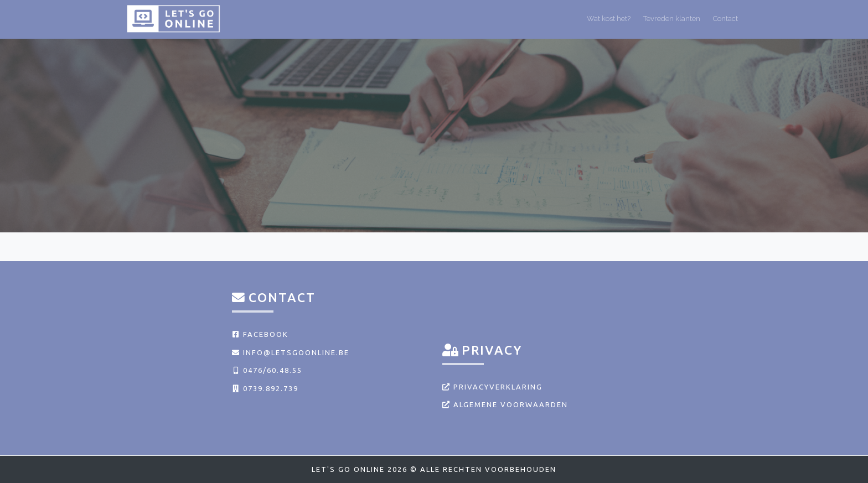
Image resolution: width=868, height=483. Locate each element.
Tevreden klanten (672, 19)
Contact (725, 19)
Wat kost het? (609, 19)
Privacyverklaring (492, 387)
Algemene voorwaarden (505, 404)
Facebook (260, 334)
